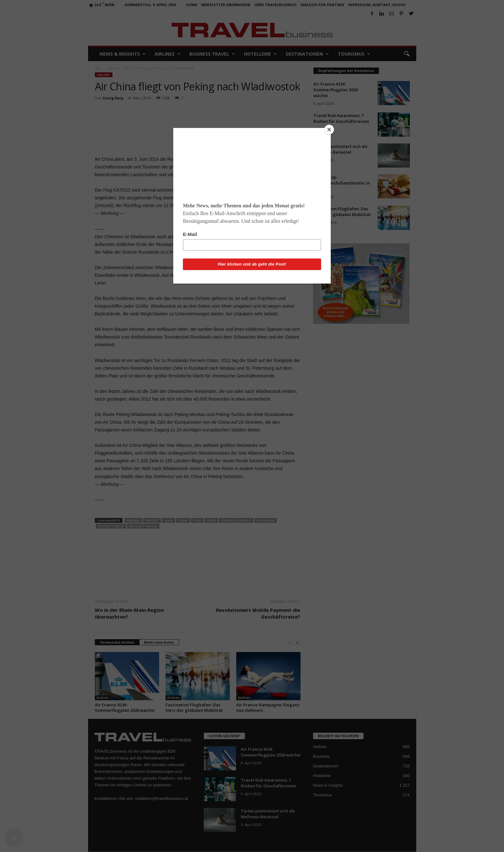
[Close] (329, 130)
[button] (14, 838)
